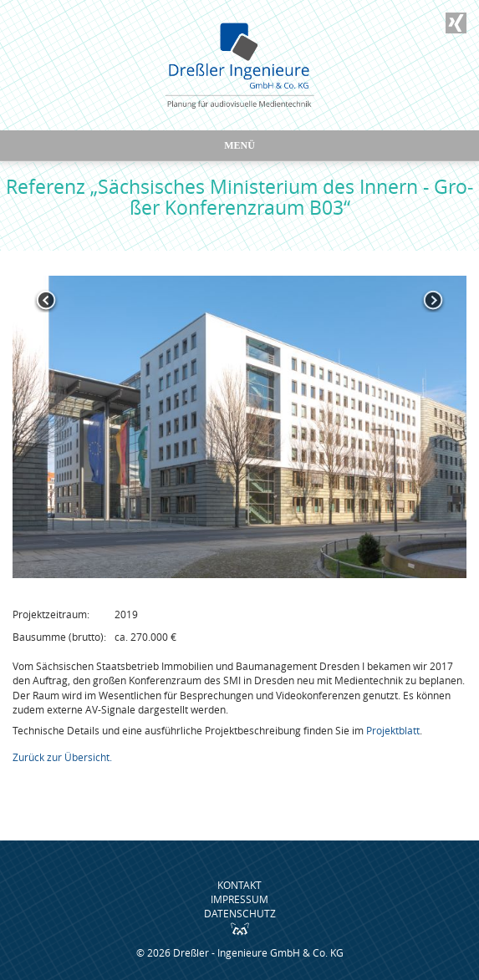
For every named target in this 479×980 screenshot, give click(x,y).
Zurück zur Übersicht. (62, 757)
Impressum (239, 899)
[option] (239, 427)
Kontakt (239, 885)
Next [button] (433, 301)
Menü (239, 145)
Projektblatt (393, 730)
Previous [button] (46, 301)
